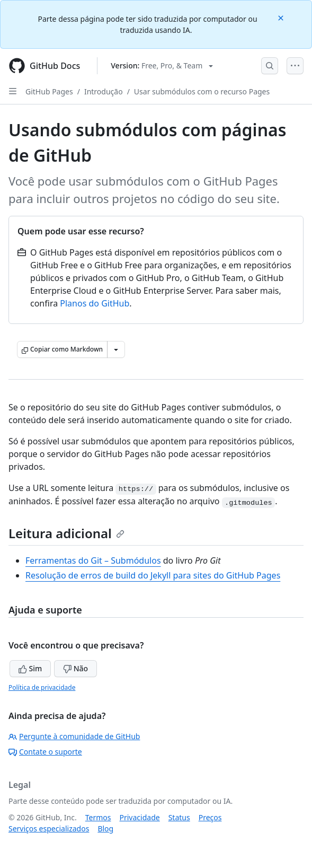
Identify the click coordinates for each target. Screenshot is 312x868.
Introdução (104, 91)
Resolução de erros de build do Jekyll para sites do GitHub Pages (153, 575)
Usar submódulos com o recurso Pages (202, 91)
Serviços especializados (49, 828)
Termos (98, 817)
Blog (105, 828)
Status (179, 817)
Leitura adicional (66, 533)
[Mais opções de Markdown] (116, 349)
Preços (210, 817)
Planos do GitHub (95, 303)
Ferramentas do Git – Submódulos (93, 560)
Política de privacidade (42, 687)
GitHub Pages (49, 91)
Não (75, 668)
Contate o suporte (45, 752)
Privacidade (140, 817)
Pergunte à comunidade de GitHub (74, 736)
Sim (30, 668)
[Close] (282, 17)
